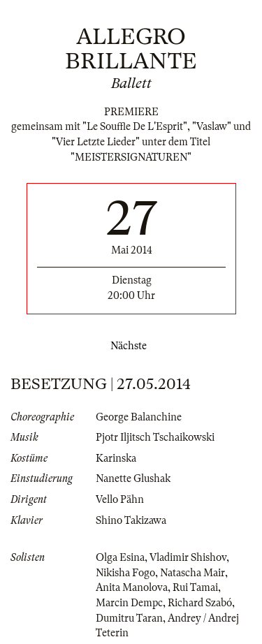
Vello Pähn (120, 499)
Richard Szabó (200, 603)
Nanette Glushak (133, 478)
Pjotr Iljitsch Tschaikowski (155, 437)
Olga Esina (120, 557)
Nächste (131, 346)
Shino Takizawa (131, 520)
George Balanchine (139, 417)
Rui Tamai (195, 587)
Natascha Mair (192, 573)
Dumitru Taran (129, 618)
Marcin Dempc (129, 603)
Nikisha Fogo (125, 573)
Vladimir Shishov (188, 557)
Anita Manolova (132, 587)
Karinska (116, 458)
